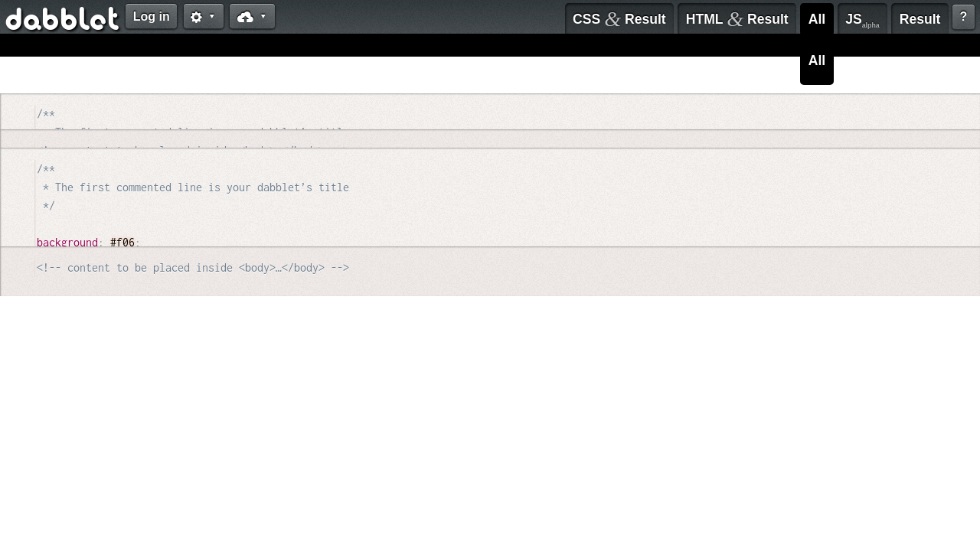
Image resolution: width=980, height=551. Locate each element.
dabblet (63, 21)
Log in (152, 16)
